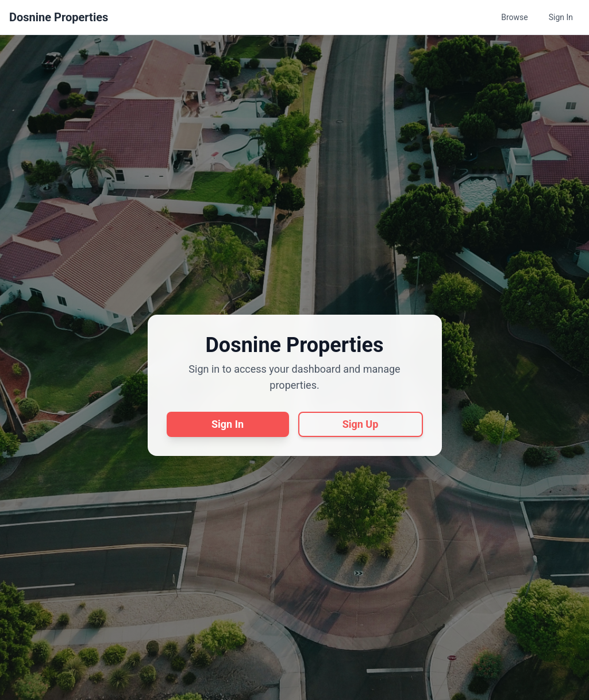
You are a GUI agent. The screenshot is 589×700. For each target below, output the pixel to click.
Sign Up (361, 424)
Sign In (561, 17)
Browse (514, 17)
